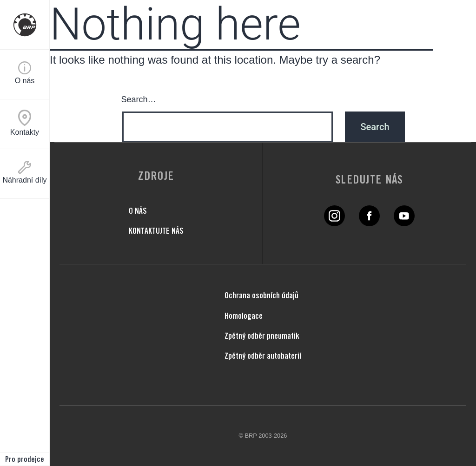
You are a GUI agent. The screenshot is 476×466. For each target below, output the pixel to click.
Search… (139, 99)
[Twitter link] (334, 222)
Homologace (244, 316)
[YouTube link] (404, 222)
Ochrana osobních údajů (261, 295)
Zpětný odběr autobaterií (263, 356)
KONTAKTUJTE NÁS (156, 231)
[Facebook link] (369, 222)
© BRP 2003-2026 (263, 436)
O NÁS (138, 211)
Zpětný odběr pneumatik (262, 336)
